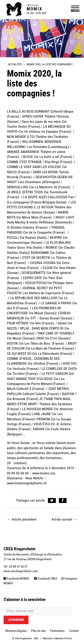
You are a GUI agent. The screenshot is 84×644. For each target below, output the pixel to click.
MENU (75, 11)
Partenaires (57, 631)
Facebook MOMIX (16, 578)
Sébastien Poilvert (63, 638)
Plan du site (38, 631)
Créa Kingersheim (23, 638)
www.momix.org (44, 473)
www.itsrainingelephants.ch (27, 483)
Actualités (15, 64)
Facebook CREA (46, 578)
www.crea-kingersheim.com (21, 571)
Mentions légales (16, 631)
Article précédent (22, 519)
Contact (74, 631)
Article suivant (64, 519)
